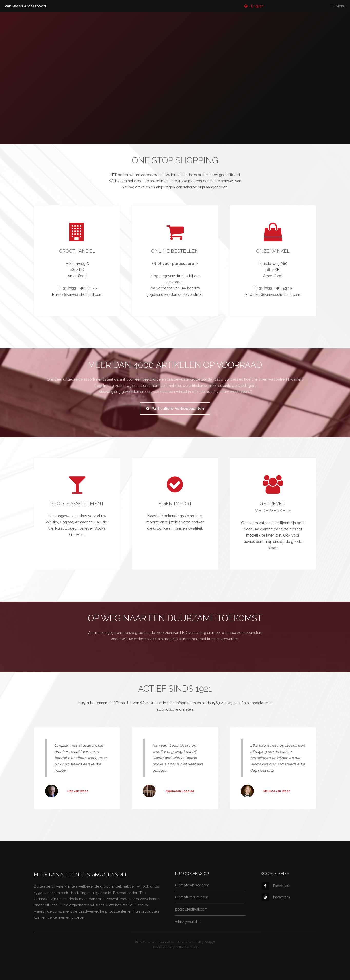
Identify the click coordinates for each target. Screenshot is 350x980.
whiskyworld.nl (188, 921)
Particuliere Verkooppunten (178, 408)
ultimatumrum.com (192, 897)
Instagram (276, 897)
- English (256, 6)
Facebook (276, 886)
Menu (341, 6)
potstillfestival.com (191, 909)
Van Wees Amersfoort (26, 6)
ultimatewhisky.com (192, 885)
